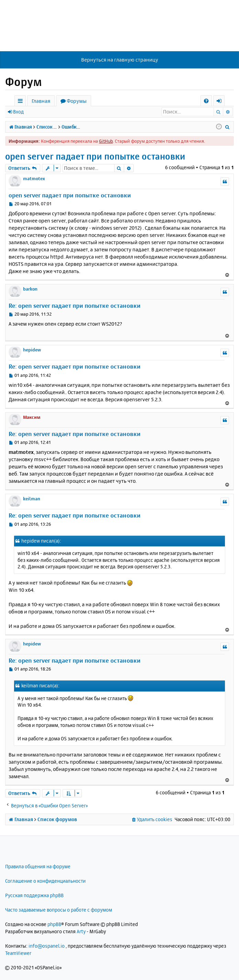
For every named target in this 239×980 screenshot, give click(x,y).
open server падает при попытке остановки (95, 156)
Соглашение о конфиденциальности (45, 881)
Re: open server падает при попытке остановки (75, 306)
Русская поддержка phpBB (34, 895)
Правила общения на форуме (38, 866)
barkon (30, 289)
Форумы (77, 101)
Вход (18, 112)
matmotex (34, 178)
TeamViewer (18, 953)
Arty (81, 931)
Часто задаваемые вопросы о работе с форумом (59, 910)
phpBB (54, 924)
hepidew (32, 350)
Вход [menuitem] (221, 102)
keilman (32, 499)
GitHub (106, 141)
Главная (41, 101)
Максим (32, 417)
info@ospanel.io (47, 946)
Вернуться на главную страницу (120, 60)
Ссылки (21, 102)
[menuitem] (206, 101)
